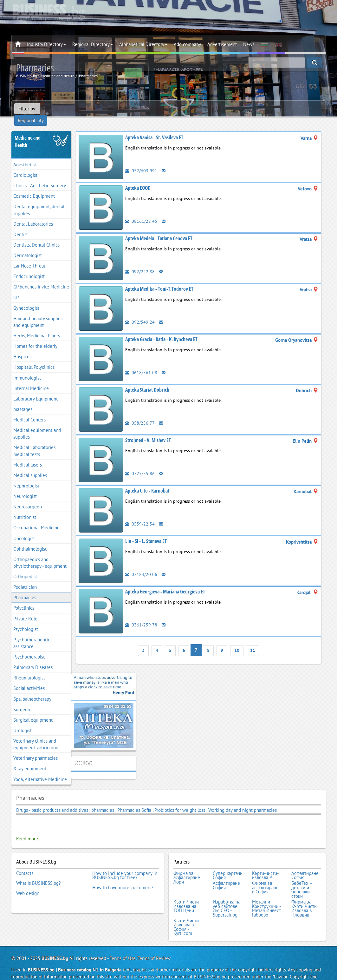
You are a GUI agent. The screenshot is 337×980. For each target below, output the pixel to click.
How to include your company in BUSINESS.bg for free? (125, 866)
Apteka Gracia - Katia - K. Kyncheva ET (161, 330)
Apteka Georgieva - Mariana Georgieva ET (165, 583)
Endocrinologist (29, 267)
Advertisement (222, 44)
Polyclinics (24, 599)
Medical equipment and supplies (37, 425)
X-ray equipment (30, 760)
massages (23, 400)
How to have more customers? (123, 877)
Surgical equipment (33, 711)
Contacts (25, 864)
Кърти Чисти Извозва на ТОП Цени (186, 894)
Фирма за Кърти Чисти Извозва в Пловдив (304, 896)
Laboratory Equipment (36, 390)
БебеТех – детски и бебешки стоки (302, 878)
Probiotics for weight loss (180, 801)
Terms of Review (154, 943)
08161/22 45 (141, 212)
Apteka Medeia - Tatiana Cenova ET (159, 229)
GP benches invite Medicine (41, 278)
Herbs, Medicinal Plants (37, 327)
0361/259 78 (141, 616)
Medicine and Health (28, 132)
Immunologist (27, 369)
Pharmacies (25, 589)
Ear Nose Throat (29, 257)
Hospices (22, 348)
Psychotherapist (29, 648)
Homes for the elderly (35, 337)
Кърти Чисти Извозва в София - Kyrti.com (186, 913)
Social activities (29, 680)
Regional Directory (93, 44)
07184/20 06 (141, 565)
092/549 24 (140, 313)
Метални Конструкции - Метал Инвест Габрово (266, 896)
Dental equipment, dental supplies (39, 201)
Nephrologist (26, 477)
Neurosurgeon (28, 498)
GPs (17, 289)
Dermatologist (28, 246)
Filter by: (27, 109)
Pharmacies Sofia (134, 801)
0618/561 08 (141, 364)
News (249, 44)
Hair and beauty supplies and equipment (38, 313)
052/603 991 (141, 162)
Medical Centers (29, 411)
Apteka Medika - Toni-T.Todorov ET (159, 280)
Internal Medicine (31, 379)
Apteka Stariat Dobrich (147, 381)
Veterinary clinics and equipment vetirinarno (36, 735)
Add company (187, 44)
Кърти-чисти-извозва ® (265, 866)
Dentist (21, 225)
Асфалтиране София (305, 866)
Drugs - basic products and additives (53, 801)
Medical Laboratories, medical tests (35, 442)
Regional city (57, 109)
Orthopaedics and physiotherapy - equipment (40, 554)
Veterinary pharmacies (36, 749)
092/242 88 (140, 263)
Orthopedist (25, 568)
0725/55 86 (140, 464)
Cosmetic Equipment (34, 187)
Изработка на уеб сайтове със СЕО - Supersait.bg (227, 896)
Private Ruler (26, 610)
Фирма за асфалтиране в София (265, 876)
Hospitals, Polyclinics (34, 358)
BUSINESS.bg (55, 943)
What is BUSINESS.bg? (39, 872)
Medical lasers (28, 456)
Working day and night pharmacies (243, 801)
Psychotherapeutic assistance (32, 634)
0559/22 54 (140, 515)
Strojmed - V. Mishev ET (148, 431)
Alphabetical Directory (143, 44)
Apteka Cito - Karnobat (147, 482)
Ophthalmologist (30, 540)
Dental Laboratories (33, 215)
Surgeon (22, 701)
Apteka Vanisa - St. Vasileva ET (154, 129)
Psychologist (26, 620)
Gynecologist (26, 299)
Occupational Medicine (36, 519)
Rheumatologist (29, 669)
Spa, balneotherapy (32, 690)
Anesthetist (25, 156)
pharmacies (103, 801)
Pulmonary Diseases (33, 658)
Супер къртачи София (228, 866)
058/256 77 (140, 414)
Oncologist (24, 530)
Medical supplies (30, 466)
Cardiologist (25, 166)
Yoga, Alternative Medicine (40, 770)
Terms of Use (123, 943)
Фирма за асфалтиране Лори (187, 868)
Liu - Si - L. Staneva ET (146, 532)
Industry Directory (46, 44)
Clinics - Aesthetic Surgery (40, 177)
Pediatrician (25, 578)
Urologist (23, 722)
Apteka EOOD (138, 179)
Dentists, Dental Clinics (36, 236)
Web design (28, 881)
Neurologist (25, 487)
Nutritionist (25, 508)
